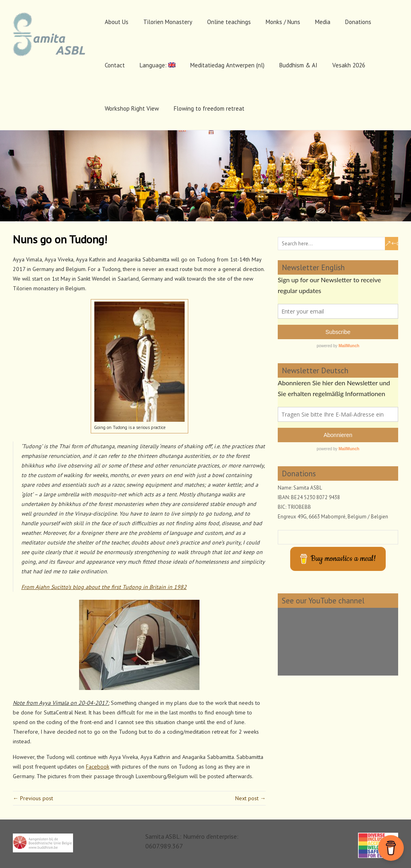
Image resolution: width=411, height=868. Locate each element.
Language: (158, 65)
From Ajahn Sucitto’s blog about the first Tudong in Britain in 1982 (104, 587)
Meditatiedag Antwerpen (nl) (227, 65)
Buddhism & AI (298, 65)
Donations (358, 22)
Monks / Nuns (283, 22)
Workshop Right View (132, 108)
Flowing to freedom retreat (209, 108)
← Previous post (33, 798)
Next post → (250, 798)
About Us (117, 22)
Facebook (98, 767)
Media (323, 22)
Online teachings (229, 22)
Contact (115, 65)
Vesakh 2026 (349, 65)
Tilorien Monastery (168, 22)
